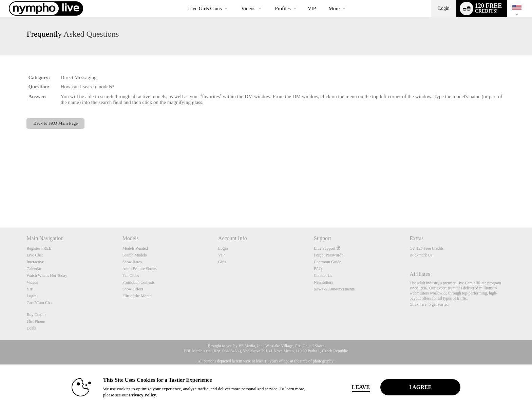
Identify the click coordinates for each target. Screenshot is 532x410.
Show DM (0, 202)
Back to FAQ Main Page (55, 123)
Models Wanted (135, 248)
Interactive (35, 262)
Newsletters (324, 282)
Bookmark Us (421, 255)
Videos (248, 8)
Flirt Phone (36, 321)
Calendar (34, 269)
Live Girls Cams (205, 8)
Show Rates (132, 262)
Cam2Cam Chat (40, 303)
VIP (312, 8)
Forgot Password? (328, 255)
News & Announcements (334, 289)
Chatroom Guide (327, 262)
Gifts (222, 262)
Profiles (283, 8)
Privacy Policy (142, 395)
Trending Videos (236, 0)
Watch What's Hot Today (47, 275)
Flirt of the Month (137, 296)
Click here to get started (429, 304)
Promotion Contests (139, 282)
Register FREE (39, 248)
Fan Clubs (131, 275)
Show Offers (133, 289)
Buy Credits (36, 315)
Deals (31, 328)
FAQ (318, 269)
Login (444, 8)
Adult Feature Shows (140, 269)
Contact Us (323, 275)
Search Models (135, 255)
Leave (361, 387)
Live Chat (35, 255)
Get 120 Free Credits (426, 248)
